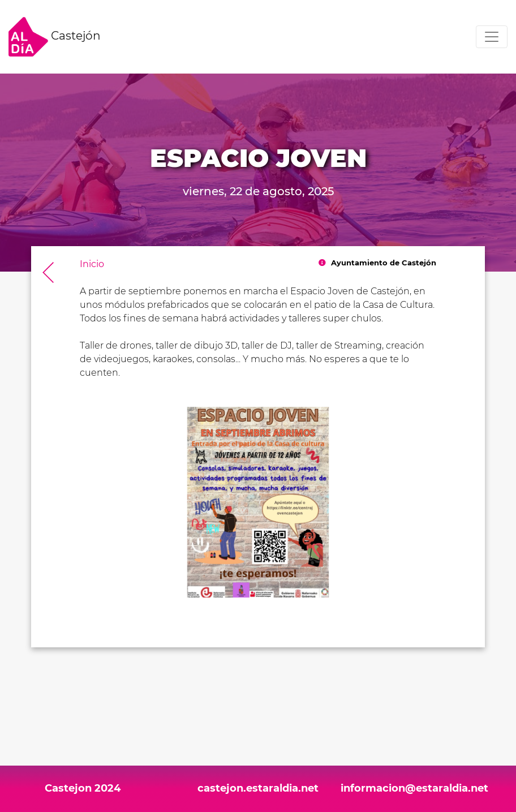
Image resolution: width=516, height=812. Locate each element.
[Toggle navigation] (492, 37)
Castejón (55, 37)
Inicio (92, 264)
